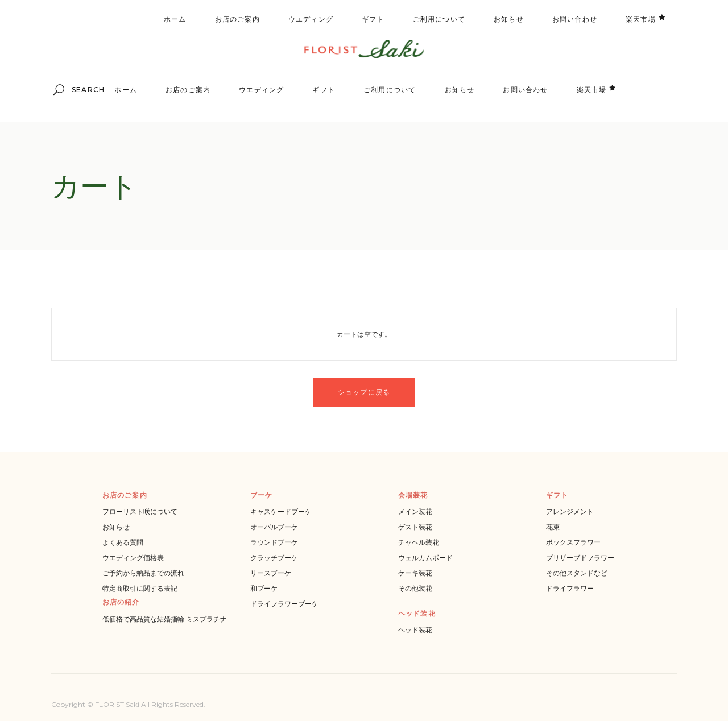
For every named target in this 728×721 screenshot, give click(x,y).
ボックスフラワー (573, 542)
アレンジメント (570, 511)
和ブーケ (264, 588)
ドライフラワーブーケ (284, 604)
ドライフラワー (570, 588)
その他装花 (415, 588)
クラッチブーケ (274, 558)
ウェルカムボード (425, 558)
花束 (553, 527)
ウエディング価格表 (133, 558)
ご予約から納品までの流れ (143, 573)
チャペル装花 (419, 542)
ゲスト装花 (415, 527)
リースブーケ (271, 573)
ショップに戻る (364, 392)
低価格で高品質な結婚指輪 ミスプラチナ (165, 619)
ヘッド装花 (415, 630)
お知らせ (116, 527)
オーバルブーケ (274, 527)
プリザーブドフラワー (580, 558)
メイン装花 (415, 511)
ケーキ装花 (415, 573)
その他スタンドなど (577, 573)
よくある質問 (123, 542)
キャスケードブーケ (281, 511)
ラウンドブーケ (274, 542)
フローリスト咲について (140, 511)
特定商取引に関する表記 (140, 588)
